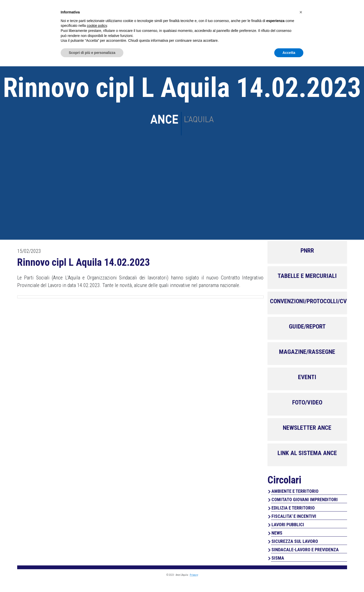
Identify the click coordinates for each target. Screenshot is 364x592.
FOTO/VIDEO (307, 402)
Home (204, 25)
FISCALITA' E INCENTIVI (294, 516)
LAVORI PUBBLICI (288, 525)
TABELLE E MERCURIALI (307, 276)
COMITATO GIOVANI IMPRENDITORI (305, 499)
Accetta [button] (289, 578)
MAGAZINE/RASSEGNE (307, 352)
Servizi (256, 25)
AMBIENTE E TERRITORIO (295, 491)
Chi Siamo (229, 25)
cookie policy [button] (97, 551)
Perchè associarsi (294, 25)
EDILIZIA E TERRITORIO (293, 508)
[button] (301, 538)
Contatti (336, 25)
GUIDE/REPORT (307, 326)
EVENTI (307, 377)
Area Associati (307, 9)
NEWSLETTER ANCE (307, 428)
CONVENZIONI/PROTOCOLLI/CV (308, 301)
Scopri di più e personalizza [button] (92, 578)
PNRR (307, 251)
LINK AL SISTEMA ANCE (307, 453)
